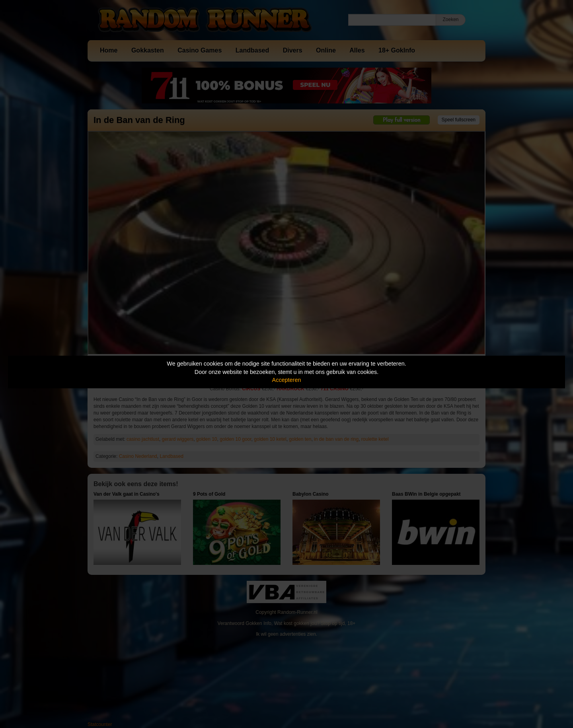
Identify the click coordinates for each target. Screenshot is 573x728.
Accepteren (287, 380)
